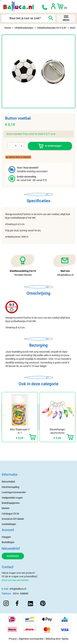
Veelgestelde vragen (12, 498)
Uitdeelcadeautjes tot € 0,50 (52, 28)
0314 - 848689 (21, 594)
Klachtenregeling (10, 487)
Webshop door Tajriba (57, 639)
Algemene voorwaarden (31, 639)
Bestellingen (8, 542)
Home (8, 28)
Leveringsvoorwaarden (14, 492)
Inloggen (6, 537)
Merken (6, 508)
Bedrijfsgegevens (11, 503)
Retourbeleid (8, 482)
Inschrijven (13, 556)
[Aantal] (16, 146)
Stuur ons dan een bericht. (15, 580)
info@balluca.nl (18, 589)
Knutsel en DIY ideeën (13, 519)
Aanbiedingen (9, 524)
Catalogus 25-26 (10, 514)
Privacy (13, 639)
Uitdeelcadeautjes (24, 28)
